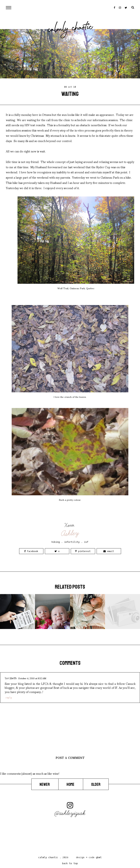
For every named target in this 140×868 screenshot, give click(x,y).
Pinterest (83, 551)
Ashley (70, 533)
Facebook (31, 551)
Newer (45, 784)
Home (71, 784)
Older (96, 784)
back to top (70, 863)
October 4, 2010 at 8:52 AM (32, 678)
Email (109, 551)
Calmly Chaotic (70, 29)
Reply (9, 698)
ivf (86, 542)
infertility (72, 542)
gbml (99, 857)
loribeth (11, 678)
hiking (56, 542)
